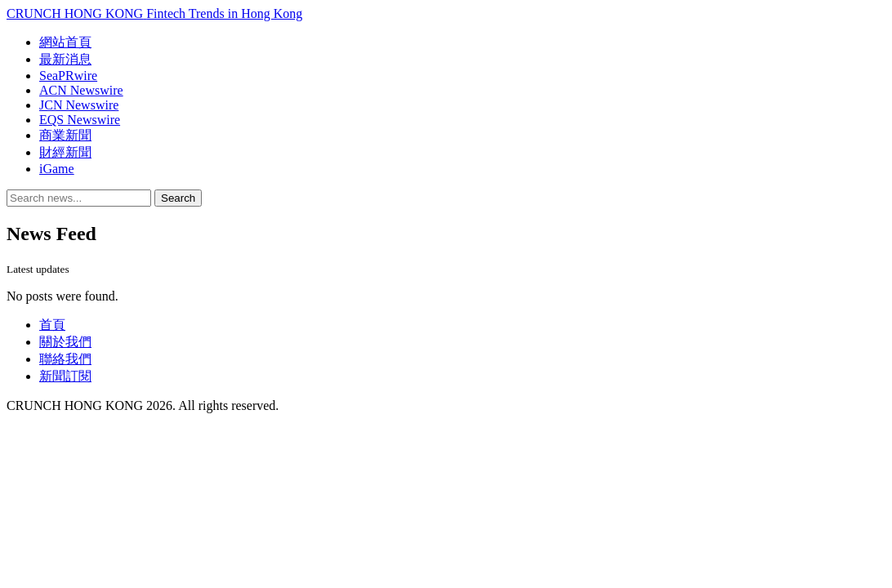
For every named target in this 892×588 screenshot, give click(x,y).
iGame (57, 169)
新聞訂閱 (65, 376)
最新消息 (65, 59)
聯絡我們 (65, 359)
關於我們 (65, 342)
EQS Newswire (80, 120)
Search (178, 198)
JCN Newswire (79, 105)
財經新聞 (65, 152)
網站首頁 (65, 42)
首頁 (52, 325)
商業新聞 (65, 135)
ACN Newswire (81, 90)
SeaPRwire (68, 76)
